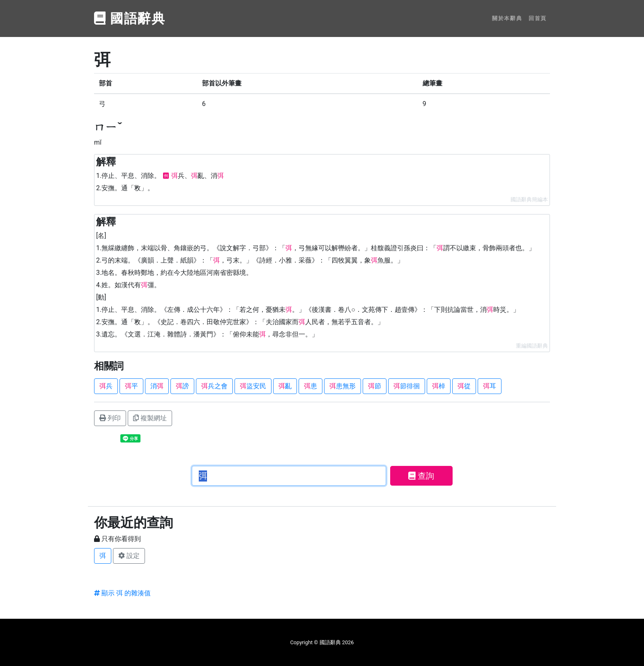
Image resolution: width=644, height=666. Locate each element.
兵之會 (214, 386)
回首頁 (538, 18)
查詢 (421, 476)
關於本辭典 (507, 18)
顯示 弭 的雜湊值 (122, 593)
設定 (129, 556)
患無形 (343, 386)
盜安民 (253, 386)
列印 (110, 418)
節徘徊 (407, 386)
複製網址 (150, 418)
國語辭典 (130, 18)
